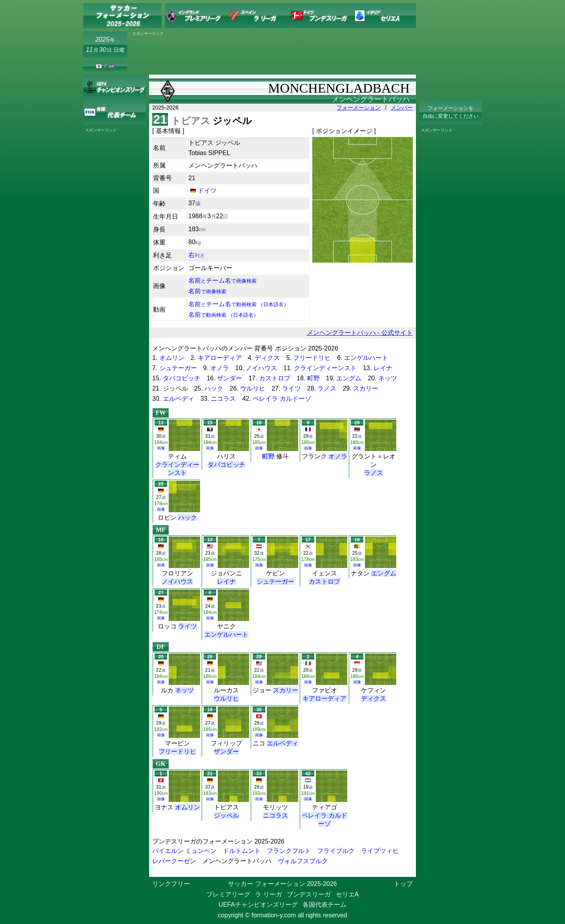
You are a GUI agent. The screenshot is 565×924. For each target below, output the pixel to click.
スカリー (366, 388)
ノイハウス (261, 368)
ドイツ (207, 191)
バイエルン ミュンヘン (184, 851)
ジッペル (226, 815)
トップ (403, 884)
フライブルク (336, 851)
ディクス (267, 358)
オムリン (172, 358)
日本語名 (273, 304)
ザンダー (230, 378)
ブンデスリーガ (309, 894)
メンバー (402, 108)
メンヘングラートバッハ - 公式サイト (360, 333)
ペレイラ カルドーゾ (282, 399)
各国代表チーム (324, 905)
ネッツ (388, 378)
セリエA (347, 894)
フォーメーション (359, 108)
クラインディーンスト (325, 368)
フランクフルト (289, 851)
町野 (313, 378)
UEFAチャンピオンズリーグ (258, 905)
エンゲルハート (366, 358)
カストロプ (275, 378)
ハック (214, 388)
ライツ (292, 388)
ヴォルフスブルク (303, 861)
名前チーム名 (222, 280)
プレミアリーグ (228, 894)
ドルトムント (242, 851)
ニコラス (223, 399)
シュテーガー (178, 368)
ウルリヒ (253, 388)
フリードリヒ (312, 358)
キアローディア (220, 358)
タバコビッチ (182, 378)
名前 (207, 291)
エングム (349, 378)
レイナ (383, 368)
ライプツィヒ (380, 851)
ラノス (327, 388)
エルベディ (179, 399)
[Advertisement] (273, 54)
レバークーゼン (174, 861)
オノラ (220, 368)
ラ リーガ (268, 894)
